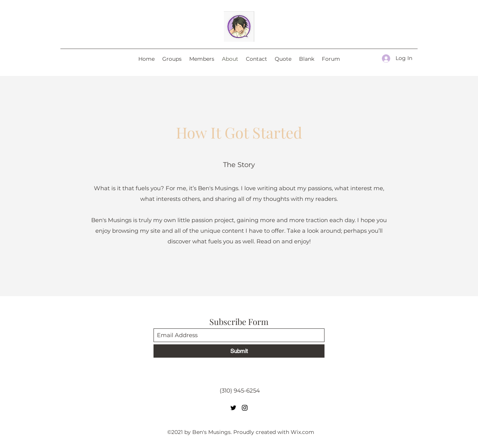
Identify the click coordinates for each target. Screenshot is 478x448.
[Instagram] (245, 408)
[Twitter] (233, 408)
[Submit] (239, 351)
